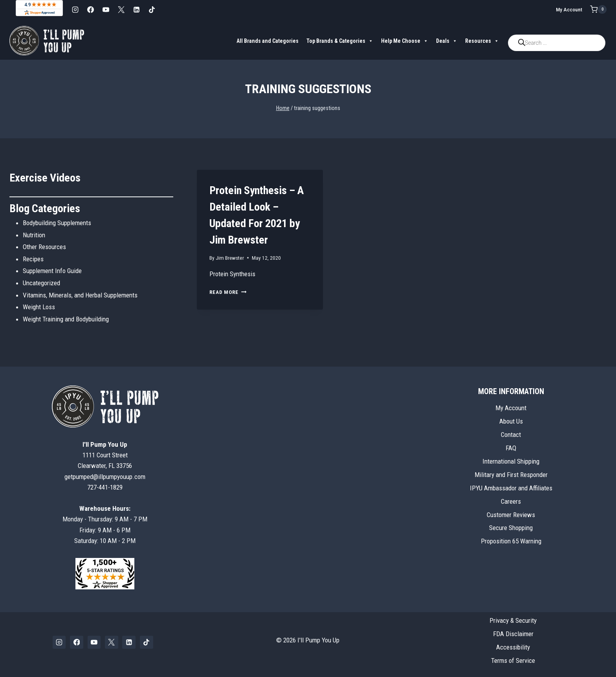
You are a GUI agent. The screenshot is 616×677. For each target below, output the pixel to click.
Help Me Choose (405, 41)
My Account (569, 9)
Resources (482, 41)
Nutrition (34, 235)
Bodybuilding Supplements (57, 223)
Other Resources (44, 247)
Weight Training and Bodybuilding (66, 319)
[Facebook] (90, 9)
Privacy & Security (513, 620)
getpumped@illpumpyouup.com (105, 477)
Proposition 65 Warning (511, 541)
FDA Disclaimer (513, 634)
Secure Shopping (511, 528)
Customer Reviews (511, 515)
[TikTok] (152, 9)
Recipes (33, 259)
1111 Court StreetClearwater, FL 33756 (105, 455)
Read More (228, 292)
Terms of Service (513, 660)
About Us (511, 421)
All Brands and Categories (268, 41)
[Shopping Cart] (598, 9)
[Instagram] (75, 9)
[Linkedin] (136, 9)
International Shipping (511, 461)
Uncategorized (41, 283)
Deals (447, 41)
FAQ (511, 448)
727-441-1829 (105, 487)
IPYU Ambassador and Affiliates (511, 488)
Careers (511, 501)
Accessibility (513, 647)
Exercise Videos (45, 178)
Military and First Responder (511, 475)
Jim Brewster (230, 258)
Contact (511, 435)
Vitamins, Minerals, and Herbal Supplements (80, 295)
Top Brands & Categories (340, 41)
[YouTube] (106, 9)
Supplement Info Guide (52, 271)
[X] (121, 9)
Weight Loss (39, 307)
